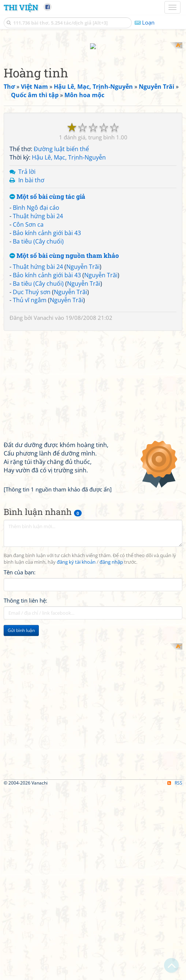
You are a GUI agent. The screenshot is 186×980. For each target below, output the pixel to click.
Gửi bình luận (21, 624)
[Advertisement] (93, 688)
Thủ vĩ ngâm (30, 293)
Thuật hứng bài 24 (38, 209)
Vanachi (44, 311)
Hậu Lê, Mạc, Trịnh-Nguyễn (69, 150)
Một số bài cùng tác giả (47, 190)
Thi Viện (21, 7)
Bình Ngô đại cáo (36, 201)
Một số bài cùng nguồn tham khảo (64, 249)
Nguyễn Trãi (83, 260)
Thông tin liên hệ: (25, 594)
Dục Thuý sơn (32, 285)
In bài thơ (31, 173)
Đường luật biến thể (61, 142)
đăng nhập (111, 555)
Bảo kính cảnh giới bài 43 (47, 226)
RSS (175, 871)
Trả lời (27, 165)
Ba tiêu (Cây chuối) (38, 234)
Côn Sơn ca (28, 217)
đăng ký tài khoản (76, 555)
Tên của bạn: (20, 566)
